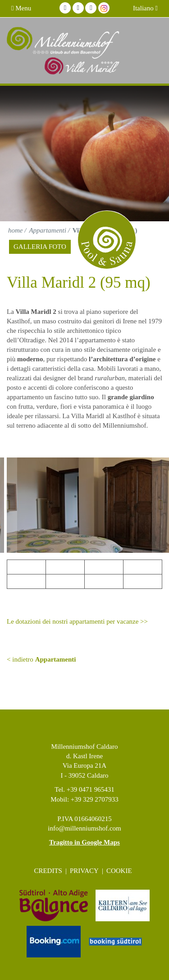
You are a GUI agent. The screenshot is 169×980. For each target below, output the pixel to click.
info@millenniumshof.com (84, 828)
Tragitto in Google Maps (84, 842)
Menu (21, 8)
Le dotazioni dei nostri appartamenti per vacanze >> (77, 621)
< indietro (41, 659)
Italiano (145, 8)
